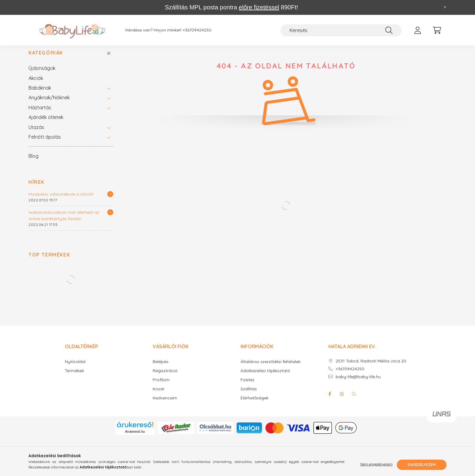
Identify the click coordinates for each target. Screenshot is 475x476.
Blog (33, 162)
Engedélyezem (422, 465)
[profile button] (417, 30)
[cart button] (437, 30)
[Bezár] (445, 7)
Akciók (36, 84)
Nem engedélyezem (376, 465)
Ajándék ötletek (46, 124)
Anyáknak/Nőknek (49, 104)
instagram (342, 400)
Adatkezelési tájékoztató (265, 377)
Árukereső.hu (135, 438)
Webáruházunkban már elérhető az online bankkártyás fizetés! (64, 222)
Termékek (74, 377)
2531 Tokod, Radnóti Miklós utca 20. (371, 367)
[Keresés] (341, 30)
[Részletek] (110, 200)
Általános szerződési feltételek (271, 368)
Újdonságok (42, 74)
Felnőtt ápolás (45, 143)
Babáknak (40, 94)
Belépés (161, 368)
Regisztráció (165, 377)
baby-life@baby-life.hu (358, 383)
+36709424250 (197, 30)
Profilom (161, 386)
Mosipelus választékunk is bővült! (61, 200)
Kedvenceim (165, 404)
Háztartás (40, 114)
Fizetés (247, 386)
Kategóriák (46, 59)
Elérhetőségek (254, 404)
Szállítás (249, 395)
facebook (330, 400)
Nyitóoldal (75, 368)
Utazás (36, 134)
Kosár (159, 395)
